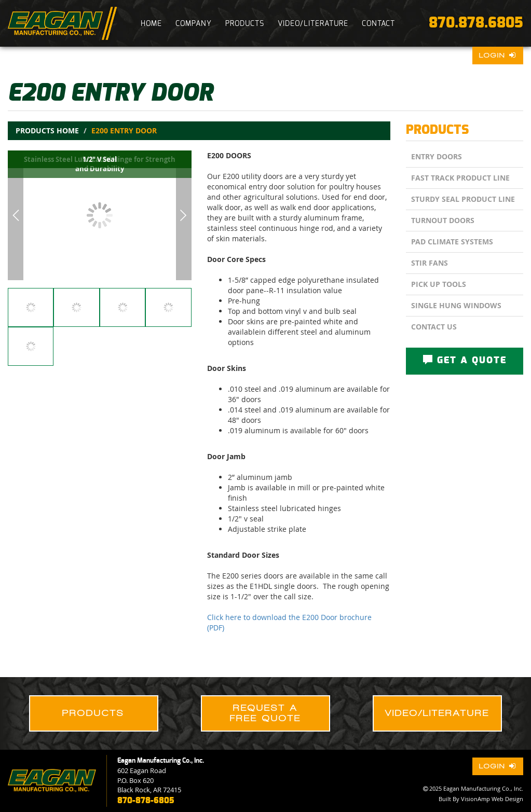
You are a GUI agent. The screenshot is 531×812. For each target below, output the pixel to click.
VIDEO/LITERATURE (313, 24)
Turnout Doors (443, 220)
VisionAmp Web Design (492, 799)
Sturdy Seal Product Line (463, 199)
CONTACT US (434, 327)
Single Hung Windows (456, 305)
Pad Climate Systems (452, 242)
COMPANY (194, 24)
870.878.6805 (476, 23)
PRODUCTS (245, 24)
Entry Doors (437, 156)
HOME (151, 24)
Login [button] (498, 55)
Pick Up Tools (439, 284)
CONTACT (378, 24)
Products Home (47, 130)
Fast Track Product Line (460, 178)
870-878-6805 (146, 801)
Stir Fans (430, 263)
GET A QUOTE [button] (465, 360)
